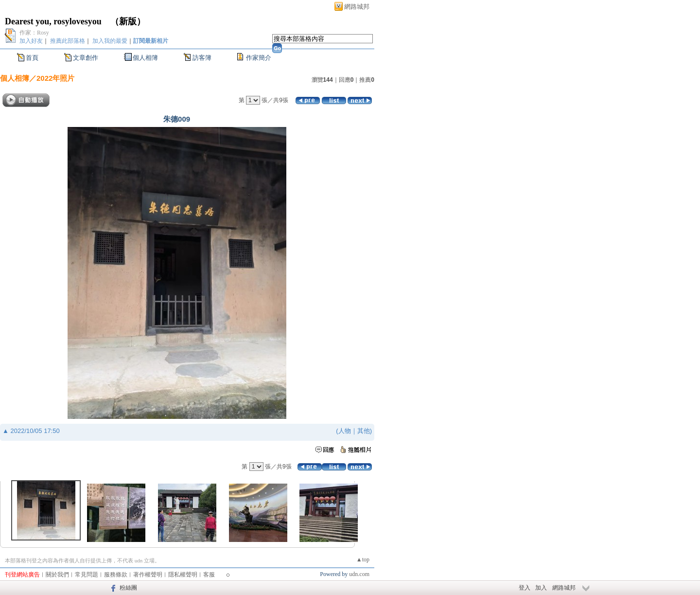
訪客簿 (202, 58)
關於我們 (57, 575)
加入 (541, 588)
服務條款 (116, 575)
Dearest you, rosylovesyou (53, 21)
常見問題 (87, 575)
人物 (345, 431)
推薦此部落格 (68, 41)
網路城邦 (357, 7)
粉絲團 (128, 588)
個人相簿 (145, 58)
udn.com (359, 574)
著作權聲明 (148, 575)
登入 (525, 588)
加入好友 (31, 41)
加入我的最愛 (110, 41)
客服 (209, 575)
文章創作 (86, 58)
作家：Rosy (34, 33)
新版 (128, 21)
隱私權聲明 (183, 575)
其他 (364, 431)
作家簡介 (259, 58)
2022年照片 (55, 78)
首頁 (32, 58)
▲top (363, 559)
